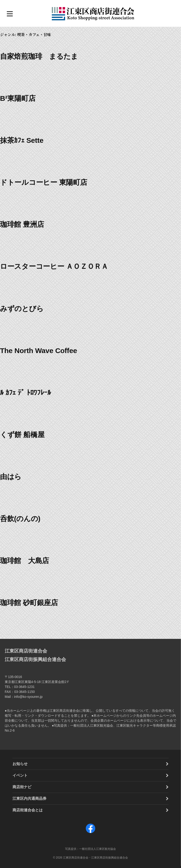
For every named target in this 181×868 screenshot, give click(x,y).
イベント (20, 775)
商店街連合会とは (28, 810)
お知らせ (20, 764)
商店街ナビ (22, 787)
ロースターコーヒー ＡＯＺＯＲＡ (54, 266)
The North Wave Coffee (39, 350)
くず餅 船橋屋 (22, 434)
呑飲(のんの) (20, 518)
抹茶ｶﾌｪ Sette (22, 140)
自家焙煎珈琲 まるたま (39, 56)
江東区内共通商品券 (29, 798)
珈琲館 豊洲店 (22, 224)
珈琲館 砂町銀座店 (29, 603)
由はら (11, 476)
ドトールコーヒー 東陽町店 (44, 182)
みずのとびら (22, 308)
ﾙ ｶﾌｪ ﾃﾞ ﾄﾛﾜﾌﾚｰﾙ (25, 392)
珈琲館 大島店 (25, 560)
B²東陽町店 (18, 98)
